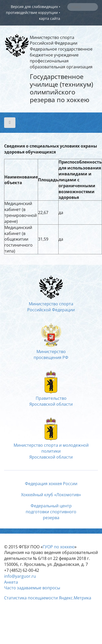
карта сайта (50, 18)
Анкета (11, 582)
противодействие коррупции (32, 13)
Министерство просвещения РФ (51, 352)
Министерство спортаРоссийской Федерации (51, 304)
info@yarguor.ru (20, 576)
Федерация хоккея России (51, 484)
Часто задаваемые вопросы (32, 588)
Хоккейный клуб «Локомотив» (51, 495)
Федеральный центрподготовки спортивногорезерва (51, 512)
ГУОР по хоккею (59, 547)
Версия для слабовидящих (34, 7)
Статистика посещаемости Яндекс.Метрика (48, 598)
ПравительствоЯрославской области (51, 398)
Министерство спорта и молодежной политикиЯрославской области (51, 448)
